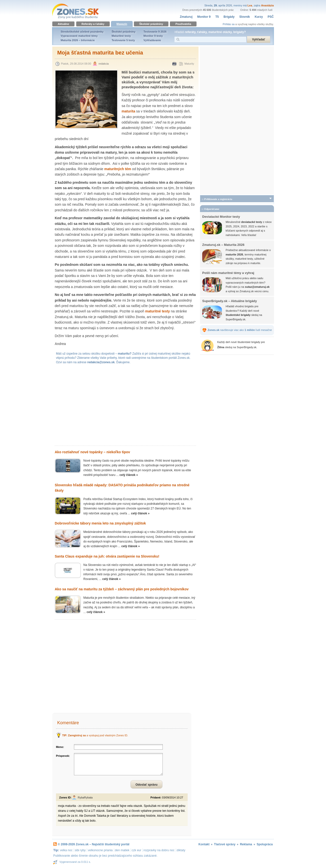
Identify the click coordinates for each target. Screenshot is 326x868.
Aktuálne (63, 24)
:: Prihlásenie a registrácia (217, 199)
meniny (238, 5)
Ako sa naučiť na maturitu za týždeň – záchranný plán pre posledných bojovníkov (122, 589)
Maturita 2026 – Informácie (78, 40)
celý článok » (129, 475)
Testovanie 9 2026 (155, 32)
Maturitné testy (121, 36)
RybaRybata (85, 797)
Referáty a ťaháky (93, 24)
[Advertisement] (125, 406)
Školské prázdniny (151, 24)
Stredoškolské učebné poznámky (82, 32)
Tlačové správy (225, 844)
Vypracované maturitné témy (79, 36)
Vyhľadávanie (152, 40)
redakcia (104, 64)
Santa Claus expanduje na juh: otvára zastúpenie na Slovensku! (107, 556)
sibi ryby (80, 850)
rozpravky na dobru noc (159, 850)
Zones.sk (82, 844)
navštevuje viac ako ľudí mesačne (240, 330)
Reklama (246, 844)
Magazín (122, 24)
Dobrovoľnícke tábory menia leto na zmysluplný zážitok (100, 523)
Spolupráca (265, 844)
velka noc (66, 850)
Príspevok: (63, 756)
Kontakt (204, 844)
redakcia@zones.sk (101, 362)
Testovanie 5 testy (123, 40)
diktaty (181, 850)
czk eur (136, 850)
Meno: (60, 747)
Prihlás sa (229, 24)
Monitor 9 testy (153, 36)
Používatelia (183, 24)
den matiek (122, 850)
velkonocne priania (100, 850)
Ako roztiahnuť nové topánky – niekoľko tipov (92, 452)
